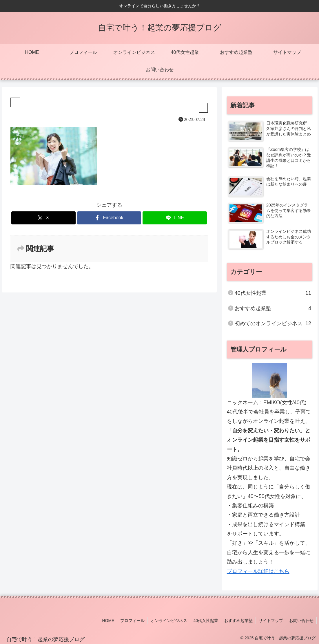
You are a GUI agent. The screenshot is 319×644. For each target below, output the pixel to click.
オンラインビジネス (169, 621)
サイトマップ (271, 621)
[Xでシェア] (43, 218)
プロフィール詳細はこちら (258, 571)
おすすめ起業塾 (238, 621)
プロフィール (132, 621)
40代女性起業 (206, 621)
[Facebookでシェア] (109, 218)
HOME (108, 621)
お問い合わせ (301, 621)
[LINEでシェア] (175, 218)
